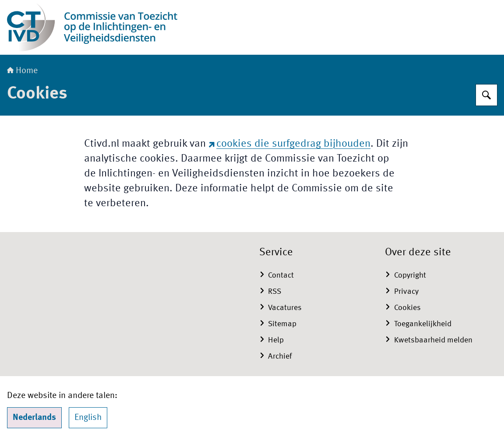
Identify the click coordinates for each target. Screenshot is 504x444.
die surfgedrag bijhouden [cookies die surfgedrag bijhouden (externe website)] (290, 144)
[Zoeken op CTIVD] (486, 95)
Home (22, 71)
